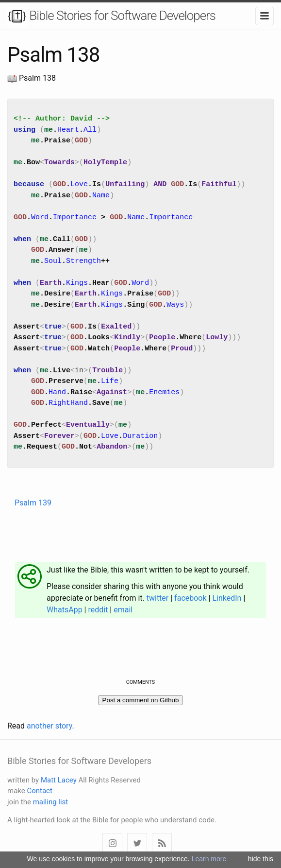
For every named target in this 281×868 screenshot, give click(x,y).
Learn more (209, 859)
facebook (190, 598)
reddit (98, 610)
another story (49, 726)
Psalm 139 (33, 503)
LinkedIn (227, 598)
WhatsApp (65, 610)
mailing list (51, 802)
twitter (158, 598)
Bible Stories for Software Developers (111, 17)
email (123, 610)
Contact (39, 791)
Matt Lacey (59, 780)
